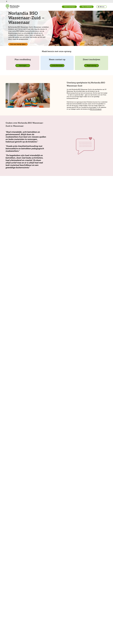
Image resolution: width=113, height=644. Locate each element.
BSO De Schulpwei (96, 109)
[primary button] (101, 7)
